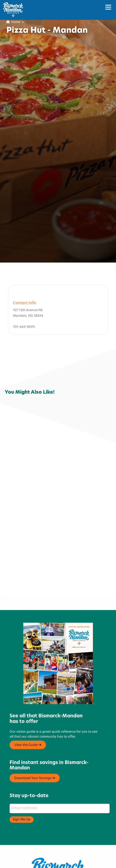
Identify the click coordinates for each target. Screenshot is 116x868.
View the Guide (28, 722)
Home (13, 22)
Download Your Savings (35, 755)
